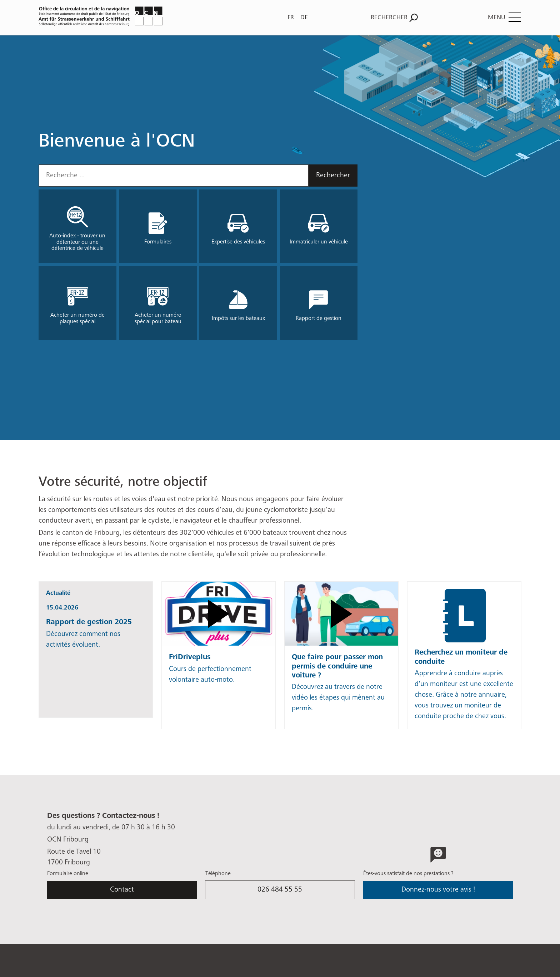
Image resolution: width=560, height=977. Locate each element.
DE (304, 18)
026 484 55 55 (280, 890)
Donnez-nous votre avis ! (438, 890)
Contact (122, 890)
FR (291, 18)
